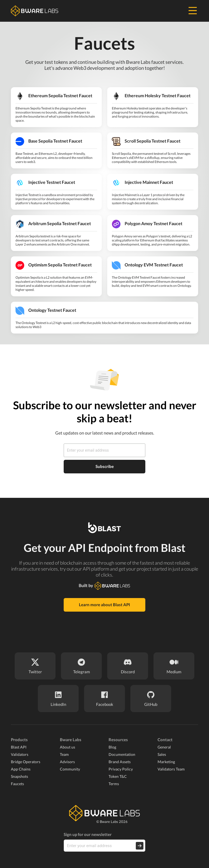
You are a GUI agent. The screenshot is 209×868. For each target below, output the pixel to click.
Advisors (67, 762)
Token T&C (118, 776)
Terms (114, 784)
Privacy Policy (121, 769)
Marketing (166, 762)
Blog (112, 747)
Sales (162, 754)
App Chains (21, 769)
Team (64, 754)
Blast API (19, 747)
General (164, 747)
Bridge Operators (26, 762)
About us (67, 747)
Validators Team (171, 769)
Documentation (122, 754)
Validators (20, 754)
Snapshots (19, 776)
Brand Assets (120, 762)
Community (70, 769)
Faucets (17, 784)
